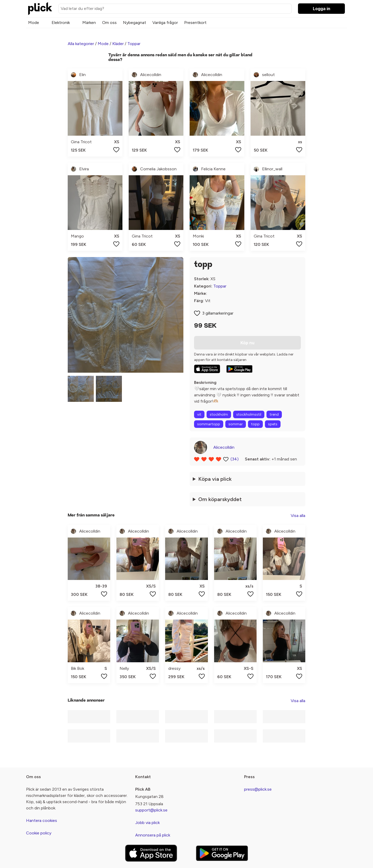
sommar (236, 424)
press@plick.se (258, 789)
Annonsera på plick (153, 835)
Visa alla (298, 516)
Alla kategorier (81, 44)
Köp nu (247, 343)
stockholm (219, 414)
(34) (235, 459)
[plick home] (40, 9)
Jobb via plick (147, 823)
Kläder (118, 44)
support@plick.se (151, 810)
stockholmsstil (249, 414)
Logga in (322, 9)
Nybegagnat (135, 23)
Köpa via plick (215, 479)
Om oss (109, 23)
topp (255, 424)
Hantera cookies (42, 820)
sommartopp (209, 424)
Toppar (134, 44)
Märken (89, 23)
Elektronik (61, 23)
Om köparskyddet (220, 499)
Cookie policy (39, 833)
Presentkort (195, 23)
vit (199, 414)
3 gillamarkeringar (218, 313)
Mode (34, 23)
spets (273, 424)
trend (274, 414)
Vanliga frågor (165, 23)
